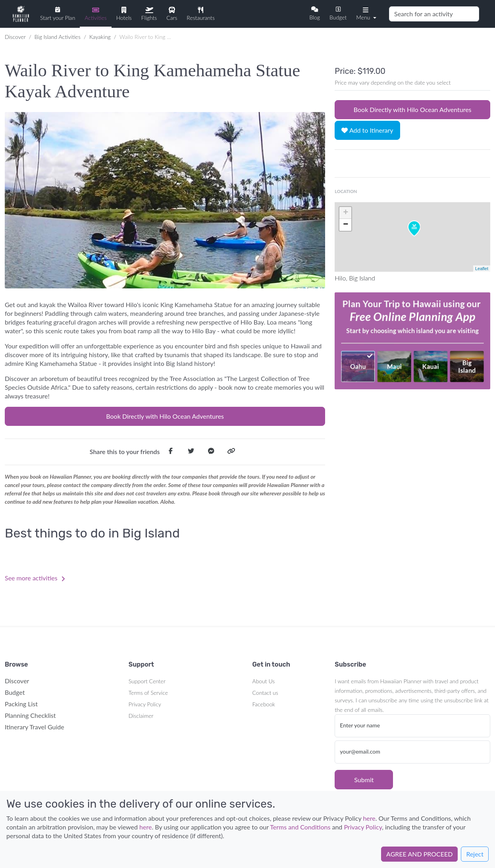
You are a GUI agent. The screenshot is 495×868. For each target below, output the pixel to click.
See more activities (35, 578)
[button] (365, 13)
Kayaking (100, 37)
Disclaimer (141, 716)
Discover (15, 37)
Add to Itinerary (367, 130)
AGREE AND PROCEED (419, 854)
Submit (364, 780)
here (369, 818)
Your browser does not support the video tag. (412, 341)
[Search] (434, 14)
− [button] (346, 225)
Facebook (264, 704)
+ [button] (346, 213)
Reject (475, 854)
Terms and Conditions (300, 827)
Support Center (147, 681)
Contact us (265, 693)
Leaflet (482, 269)
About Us (264, 681)
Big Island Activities (58, 37)
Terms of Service (148, 693)
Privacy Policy (145, 704)
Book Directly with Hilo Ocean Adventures (165, 416)
